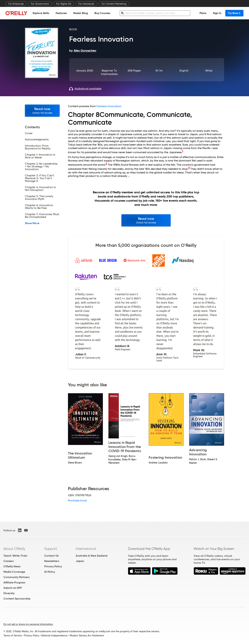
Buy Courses (102, 13)
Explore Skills (41, 13)
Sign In (217, 13)
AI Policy (50, 572)
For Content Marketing (114, 4)
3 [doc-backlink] (189, 168)
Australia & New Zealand (92, 556)
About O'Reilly (14, 549)
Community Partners (17, 577)
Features (61, 13)
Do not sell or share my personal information (28, 624)
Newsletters (52, 561)
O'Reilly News (12, 566)
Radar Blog (81, 13)
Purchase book (77, 500)
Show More (32, 223)
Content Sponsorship (17, 599)
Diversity (9, 593)
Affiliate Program (14, 582)
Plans (203, 13)
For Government (40, 4)
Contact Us (51, 556)
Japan (80, 561)
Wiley (209, 71)
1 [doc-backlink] (183, 151)
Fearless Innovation (109, 106)
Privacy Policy (53, 566)
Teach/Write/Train (15, 556)
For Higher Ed (64, 4)
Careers (9, 561)
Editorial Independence (54, 636)
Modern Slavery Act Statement (87, 636)
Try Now (234, 13)
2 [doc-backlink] (106, 164)
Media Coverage (14, 572)
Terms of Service (13, 636)
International (86, 549)
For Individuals (86, 4)
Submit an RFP (13, 588)
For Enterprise (16, 4)
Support (51, 549)
